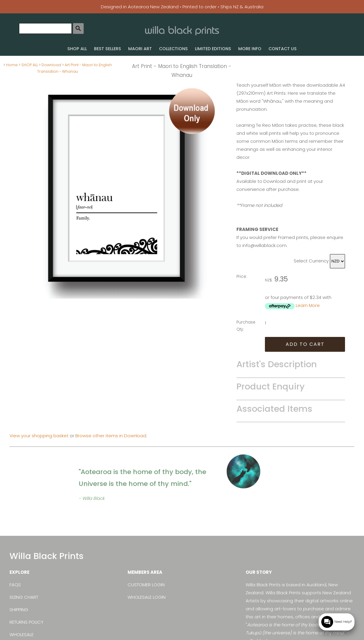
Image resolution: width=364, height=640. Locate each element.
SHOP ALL (77, 49)
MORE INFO (250, 49)
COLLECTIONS (173, 49)
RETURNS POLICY (27, 622)
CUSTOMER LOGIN (146, 585)
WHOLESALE (22, 635)
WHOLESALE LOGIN (147, 597)
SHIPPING (19, 610)
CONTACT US (283, 49)
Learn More (308, 305)
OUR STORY (259, 572)
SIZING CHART (24, 597)
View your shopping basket (39, 436)
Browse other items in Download (111, 436)
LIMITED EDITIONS (213, 49)
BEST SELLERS (108, 49)
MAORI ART (140, 49)
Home (12, 65)
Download (51, 65)
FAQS (15, 585)
